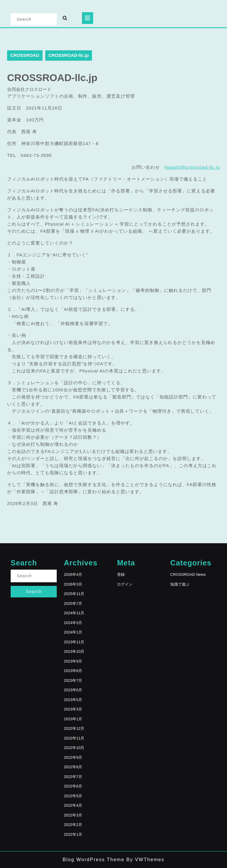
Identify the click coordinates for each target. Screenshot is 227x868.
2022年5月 (73, 796)
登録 (121, 574)
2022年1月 (73, 834)
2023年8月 (73, 671)
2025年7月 (73, 603)
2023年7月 (73, 680)
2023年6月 (73, 690)
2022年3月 (73, 815)
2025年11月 (74, 594)
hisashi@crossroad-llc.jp (192, 167)
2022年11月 (74, 738)
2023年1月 (73, 719)
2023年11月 (74, 642)
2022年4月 (73, 805)
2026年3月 (73, 584)
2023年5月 (73, 700)
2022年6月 (73, 786)
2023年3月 (73, 709)
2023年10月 (74, 651)
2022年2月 (73, 825)
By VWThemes (144, 860)
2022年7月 (73, 777)
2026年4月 (73, 574)
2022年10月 (74, 748)
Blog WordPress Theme (94, 860)
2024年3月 (73, 623)
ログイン (125, 584)
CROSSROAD (25, 55)
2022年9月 (73, 757)
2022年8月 (73, 767)
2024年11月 (74, 613)
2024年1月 (73, 632)
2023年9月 (73, 661)
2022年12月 (74, 728)
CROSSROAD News (188, 574)
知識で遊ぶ (180, 584)
